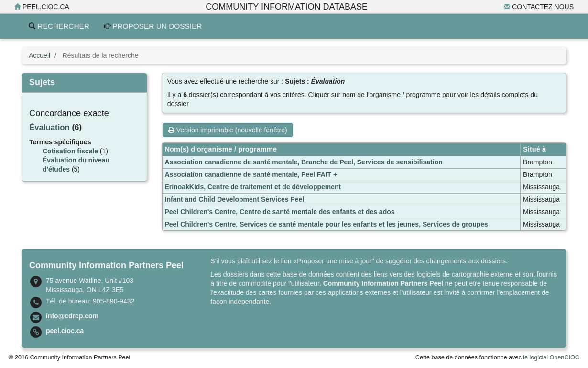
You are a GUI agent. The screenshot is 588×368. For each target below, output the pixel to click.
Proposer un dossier (153, 26)
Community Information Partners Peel (383, 283)
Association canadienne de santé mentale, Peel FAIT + (251, 174)
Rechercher (59, 26)
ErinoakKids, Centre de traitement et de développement (253, 187)
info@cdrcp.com (72, 316)
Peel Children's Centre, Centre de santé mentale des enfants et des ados (280, 212)
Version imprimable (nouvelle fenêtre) (228, 130)
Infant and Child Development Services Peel (235, 199)
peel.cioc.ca (42, 7)
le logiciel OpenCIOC (551, 357)
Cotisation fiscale (70, 151)
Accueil (39, 55)
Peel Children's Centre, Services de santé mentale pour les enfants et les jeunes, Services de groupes (327, 224)
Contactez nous (539, 7)
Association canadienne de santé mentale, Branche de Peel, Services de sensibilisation (304, 162)
